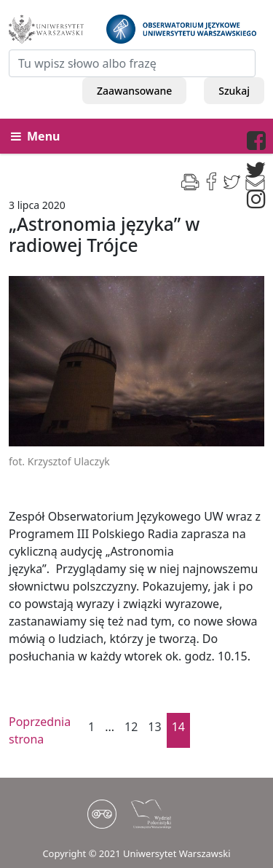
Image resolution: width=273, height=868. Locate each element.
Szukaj (234, 91)
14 (178, 727)
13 (154, 727)
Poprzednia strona (34, 730)
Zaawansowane (134, 91)
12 (131, 727)
